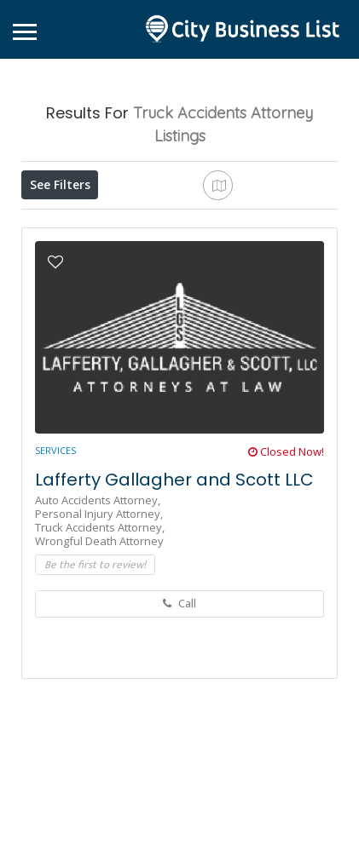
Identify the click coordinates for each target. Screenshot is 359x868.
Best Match (66, 261)
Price (52, 222)
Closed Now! (286, 576)
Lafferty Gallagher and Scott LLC (174, 604)
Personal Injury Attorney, (99, 638)
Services (55, 575)
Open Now (130, 222)
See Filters (60, 184)
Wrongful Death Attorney (99, 665)
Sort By (148, 261)
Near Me (251, 222)
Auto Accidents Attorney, (98, 624)
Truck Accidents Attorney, (100, 652)
